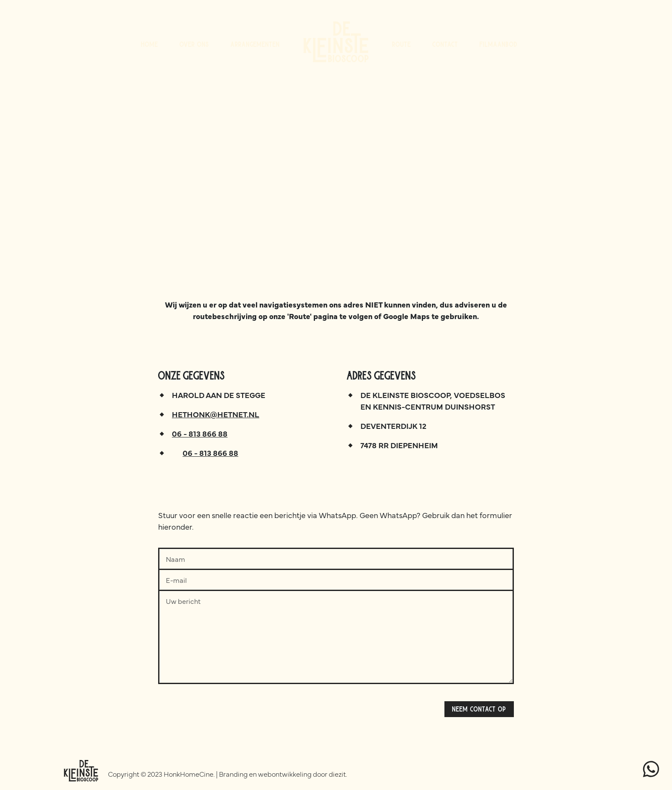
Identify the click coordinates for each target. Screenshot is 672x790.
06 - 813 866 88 (200, 433)
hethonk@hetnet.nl (216, 414)
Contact (445, 44)
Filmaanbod (498, 44)
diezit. (338, 774)
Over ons (194, 44)
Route (402, 44)
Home (150, 44)
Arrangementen (255, 44)
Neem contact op (479, 709)
